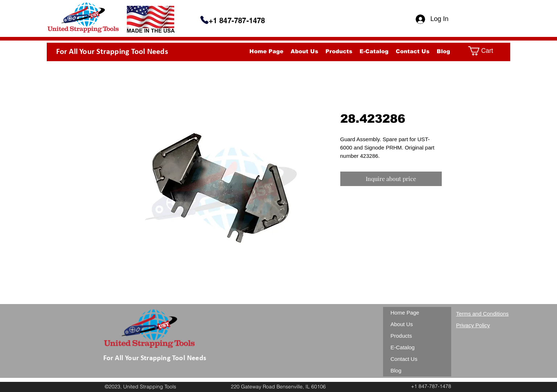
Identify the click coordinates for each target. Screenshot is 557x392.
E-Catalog (403, 347)
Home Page (405, 313)
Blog (396, 370)
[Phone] (204, 20)
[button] (486, 51)
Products (401, 336)
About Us (402, 324)
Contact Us (404, 359)
